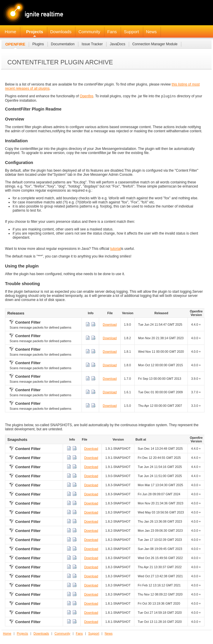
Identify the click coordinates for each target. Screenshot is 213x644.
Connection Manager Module (155, 44)
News (152, 32)
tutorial (116, 249)
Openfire (15, 44)
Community (89, 32)
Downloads (61, 32)
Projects (35, 32)
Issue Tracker (92, 44)
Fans (112, 32)
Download (110, 325)
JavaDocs (118, 44)
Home (10, 32)
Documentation (63, 44)
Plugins (38, 44)
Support (131, 32)
